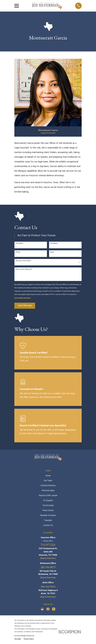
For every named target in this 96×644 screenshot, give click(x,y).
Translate (48, 520)
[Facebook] (48, 609)
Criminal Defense (48, 486)
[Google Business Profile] (42, 609)
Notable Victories (48, 515)
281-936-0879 (48, 567)
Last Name (54, 243)
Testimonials (48, 505)
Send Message (25, 306)
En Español (48, 501)
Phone (18, 252)
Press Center (48, 510)
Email (52, 252)
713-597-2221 (48, 545)
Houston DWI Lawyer (48, 496)
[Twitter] (54, 609)
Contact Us (48, 525)
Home (48, 476)
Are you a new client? (23, 261)
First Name (19, 243)
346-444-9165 (48, 587)
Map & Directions (48, 558)
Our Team (48, 481)
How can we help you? (24, 269)
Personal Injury (48, 491)
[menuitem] (18, 639)
